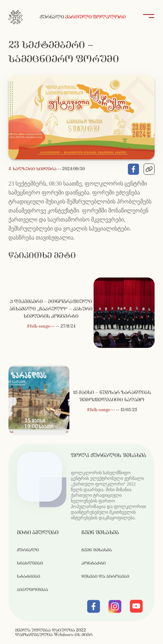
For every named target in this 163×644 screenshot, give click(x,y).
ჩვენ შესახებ (97, 550)
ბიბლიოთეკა (32, 590)
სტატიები (29, 577)
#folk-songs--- (41, 326)
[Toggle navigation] (147, 17)
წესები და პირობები (105, 577)
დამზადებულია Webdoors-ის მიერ (54, 635)
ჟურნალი (28, 550)
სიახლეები (30, 563)
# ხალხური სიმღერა (33, 169)
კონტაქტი (94, 563)
